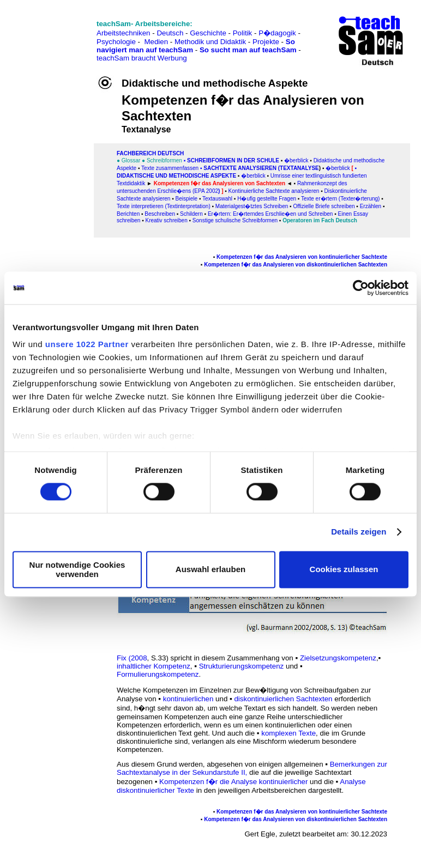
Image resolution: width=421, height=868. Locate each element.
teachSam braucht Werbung (142, 58)
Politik (243, 33)
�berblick (253, 176)
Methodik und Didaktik (211, 42)
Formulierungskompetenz (158, 674)
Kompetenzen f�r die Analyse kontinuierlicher (233, 782)
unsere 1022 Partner (87, 344)
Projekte (266, 42)
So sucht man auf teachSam (248, 50)
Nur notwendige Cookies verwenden (77, 569)
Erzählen (371, 206)
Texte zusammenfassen (170, 168)
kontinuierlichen (188, 699)
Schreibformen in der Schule (233, 160)
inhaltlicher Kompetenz (154, 666)
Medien (156, 42)
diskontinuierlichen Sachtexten (283, 699)
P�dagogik (277, 33)
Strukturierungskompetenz (242, 666)
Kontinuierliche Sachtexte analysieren (273, 191)
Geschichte (208, 33)
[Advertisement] (56, 33)
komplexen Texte (288, 733)
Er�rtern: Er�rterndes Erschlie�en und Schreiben (270, 214)
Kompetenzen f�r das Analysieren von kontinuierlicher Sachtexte (302, 257)
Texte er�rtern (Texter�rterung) (341, 199)
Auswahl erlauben (211, 570)
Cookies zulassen (344, 570)
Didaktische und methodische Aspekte (176, 176)
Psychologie (116, 42)
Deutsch (170, 33)
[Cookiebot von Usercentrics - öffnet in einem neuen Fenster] (361, 288)
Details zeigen (359, 532)
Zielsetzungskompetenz (338, 658)
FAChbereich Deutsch (150, 153)
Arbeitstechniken (124, 33)
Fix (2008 (132, 658)
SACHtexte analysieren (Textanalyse (261, 168)
